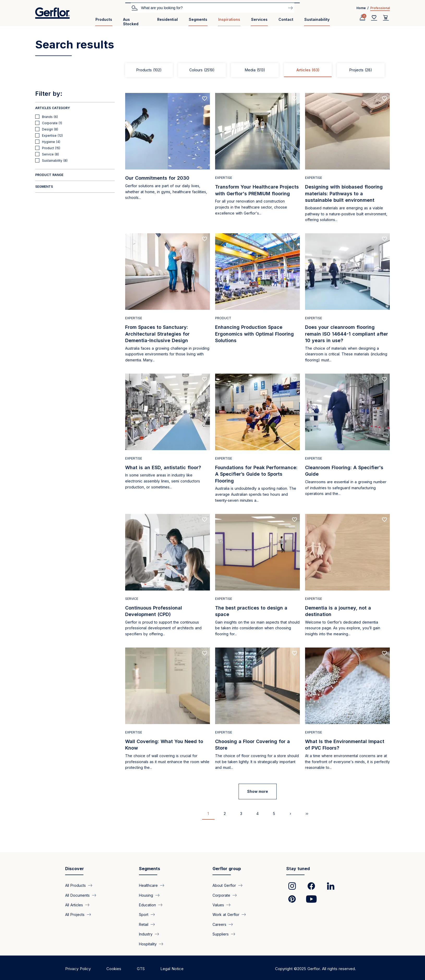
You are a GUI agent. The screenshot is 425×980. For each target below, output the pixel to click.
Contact (286, 19)
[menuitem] (104, 21)
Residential (168, 19)
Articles (308, 70)
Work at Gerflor (226, 915)
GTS (141, 969)
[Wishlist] (374, 18)
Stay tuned (298, 869)
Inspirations (229, 19)
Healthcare (148, 885)
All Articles (74, 905)
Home (361, 8)
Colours (202, 70)
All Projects (75, 915)
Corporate (221, 895)
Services (259, 19)
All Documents (77, 895)
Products (104, 19)
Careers (219, 924)
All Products (75, 885)
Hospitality (148, 944)
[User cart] (386, 18)
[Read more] (168, 161)
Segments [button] (44, 187)
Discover (75, 869)
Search (135, 8)
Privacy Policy (78, 969)
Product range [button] (49, 175)
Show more (258, 791)
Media (255, 70)
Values (218, 905)
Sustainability (317, 19)
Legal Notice (172, 969)
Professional (380, 8)
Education (147, 905)
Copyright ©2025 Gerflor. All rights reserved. (315, 969)
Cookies (114, 969)
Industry (146, 934)
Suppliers (221, 934)
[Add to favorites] (205, 99)
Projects (361, 70)
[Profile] (362, 18)
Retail (144, 924)
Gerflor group (227, 869)
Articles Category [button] (53, 108)
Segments (198, 19)
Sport (144, 915)
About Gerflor (224, 885)
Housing (146, 895)
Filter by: (49, 94)
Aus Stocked (131, 22)
